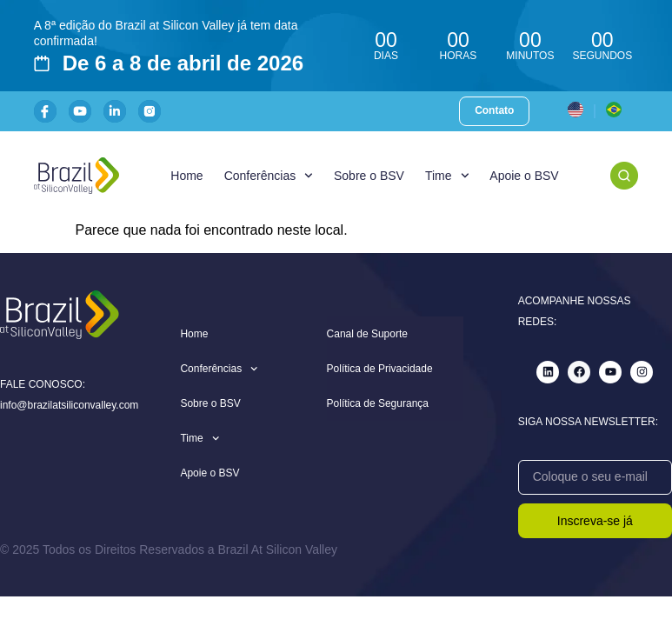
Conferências (269, 176)
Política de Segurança (378, 403)
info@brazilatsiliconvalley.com (69, 405)
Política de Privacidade (380, 369)
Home (186, 176)
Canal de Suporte (367, 334)
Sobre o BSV (369, 176)
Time (447, 176)
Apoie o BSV (524, 176)
